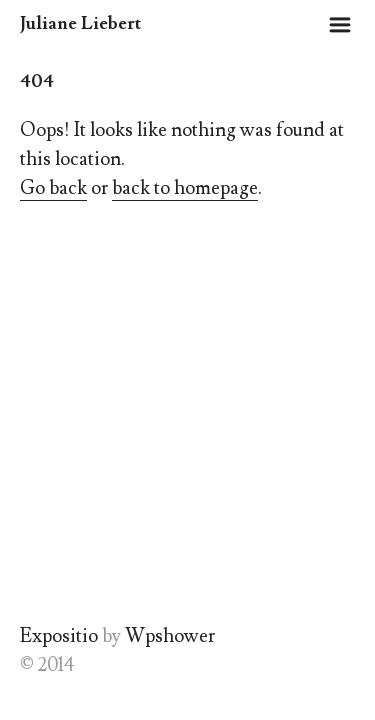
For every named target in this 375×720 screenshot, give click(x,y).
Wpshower (170, 636)
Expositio (59, 636)
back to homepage (185, 188)
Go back (53, 188)
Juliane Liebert (80, 23)
